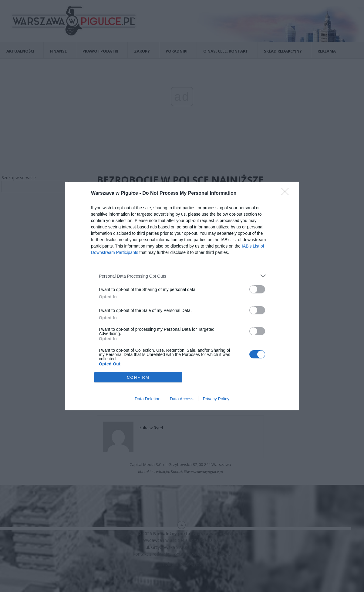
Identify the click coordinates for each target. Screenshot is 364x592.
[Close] (287, 193)
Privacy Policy (216, 399)
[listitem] (182, 276)
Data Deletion (148, 399)
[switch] (257, 289)
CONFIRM (138, 377)
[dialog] (182, 296)
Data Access (182, 399)
